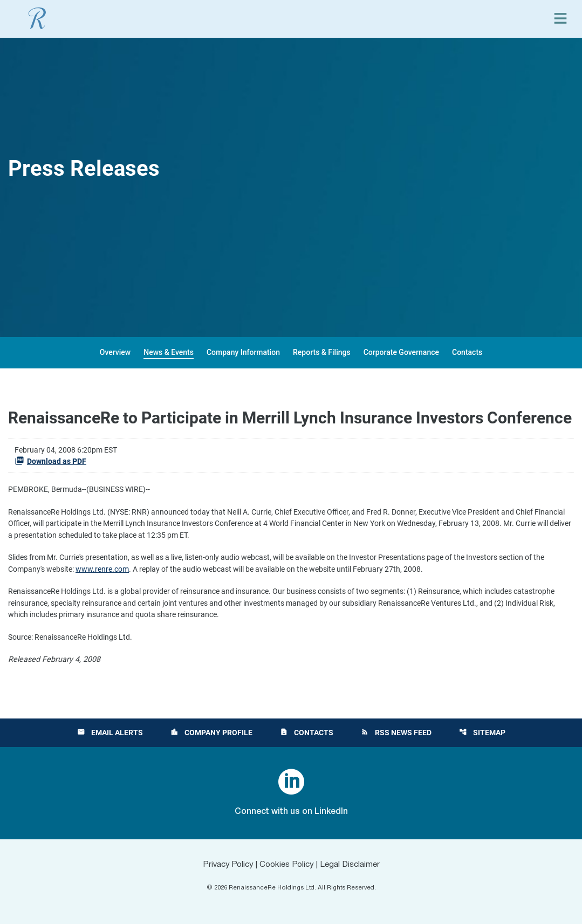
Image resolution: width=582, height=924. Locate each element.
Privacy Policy (224, 865)
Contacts (467, 352)
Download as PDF (50, 461)
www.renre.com (133, 572)
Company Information (243, 352)
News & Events (169, 352)
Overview (115, 352)
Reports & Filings (322, 352)
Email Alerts (109, 733)
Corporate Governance (401, 352)
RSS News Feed (397, 733)
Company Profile (211, 733)
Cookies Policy (286, 865)
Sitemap (483, 733)
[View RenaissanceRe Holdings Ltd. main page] (37, 18)
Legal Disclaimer (353, 865)
